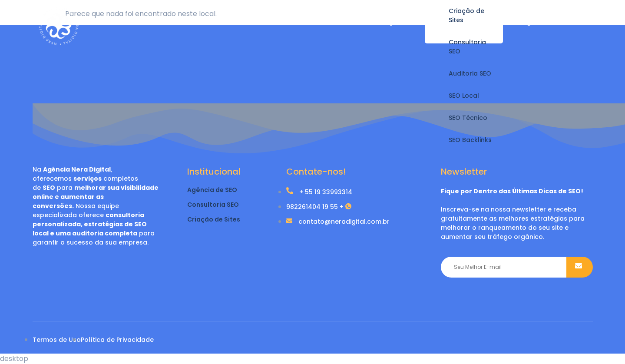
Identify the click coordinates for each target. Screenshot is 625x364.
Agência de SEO (212, 190)
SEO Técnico (468, 118)
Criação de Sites (466, 15)
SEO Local (464, 96)
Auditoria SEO (470, 73)
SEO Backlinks (470, 140)
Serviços (386, 22)
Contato (565, 22)
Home (342, 22)
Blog (524, 22)
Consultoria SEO (467, 47)
